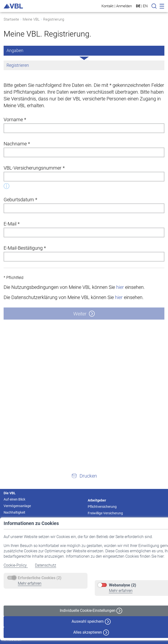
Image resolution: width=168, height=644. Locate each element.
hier (120, 287)
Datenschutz (46, 565)
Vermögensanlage (17, 506)
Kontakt (108, 6)
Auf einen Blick (14, 499)
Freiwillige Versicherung (105, 513)
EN (145, 6)
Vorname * (15, 120)
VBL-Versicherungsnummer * (34, 168)
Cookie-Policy (16, 565)
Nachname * (17, 144)
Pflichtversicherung (102, 507)
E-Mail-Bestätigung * (25, 248)
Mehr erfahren (30, 583)
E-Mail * (12, 224)
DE (138, 6)
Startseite (11, 19)
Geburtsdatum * (20, 200)
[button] (84, 476)
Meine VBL (31, 19)
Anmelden (124, 6)
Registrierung (54, 19)
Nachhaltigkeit (14, 512)
